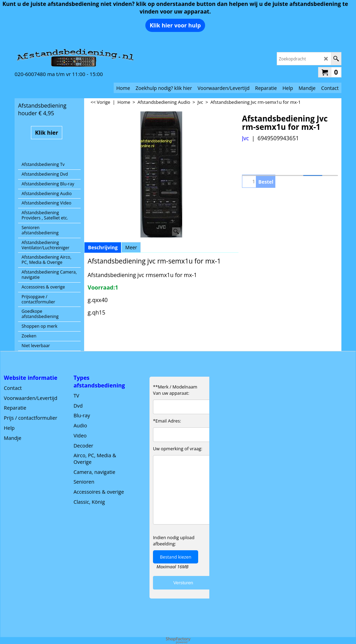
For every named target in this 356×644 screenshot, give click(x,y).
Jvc (245, 138)
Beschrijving (103, 247)
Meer (131, 247)
